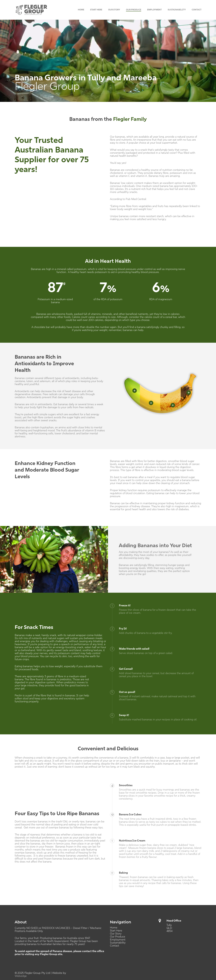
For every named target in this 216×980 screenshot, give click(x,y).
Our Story (116, 934)
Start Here (116, 931)
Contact (115, 946)
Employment (118, 940)
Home (114, 928)
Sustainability (118, 943)
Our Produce (118, 937)
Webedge (21, 976)
